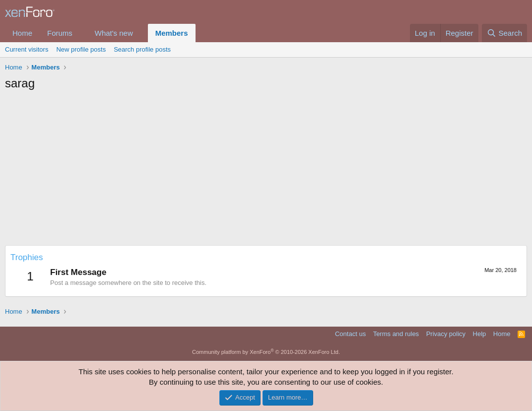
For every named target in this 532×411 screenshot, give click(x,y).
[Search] (504, 33)
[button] (80, 33)
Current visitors (27, 49)
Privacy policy (446, 334)
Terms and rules (396, 334)
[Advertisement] (266, 171)
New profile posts (81, 49)
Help (480, 334)
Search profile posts (142, 49)
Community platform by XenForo (266, 352)
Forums (60, 33)
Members (172, 33)
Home (22, 33)
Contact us (350, 334)
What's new (114, 33)
